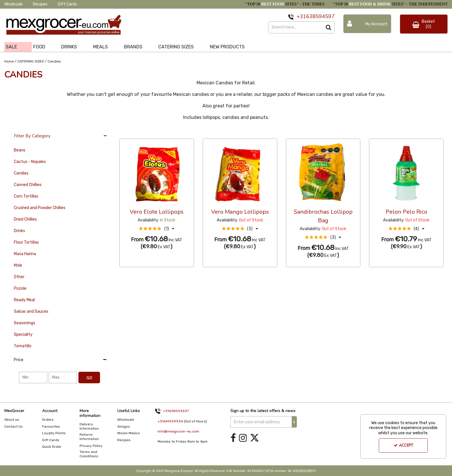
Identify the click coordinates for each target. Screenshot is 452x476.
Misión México (129, 433)
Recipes (40, 4)
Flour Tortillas (26, 242)
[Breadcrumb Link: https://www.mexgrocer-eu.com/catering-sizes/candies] (54, 61)
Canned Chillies (28, 185)
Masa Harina (25, 254)
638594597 (320, 16)
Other (19, 277)
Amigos (124, 426)
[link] (233, 438)
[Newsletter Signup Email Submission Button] (294, 422)
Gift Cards (67, 4)
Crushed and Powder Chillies (40, 208)
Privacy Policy (91, 446)
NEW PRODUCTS (227, 47)
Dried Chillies (25, 219)
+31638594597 (176, 411)
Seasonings (25, 323)
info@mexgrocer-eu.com (178, 431)
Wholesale (14, 4)
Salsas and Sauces (31, 311)
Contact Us (14, 426)
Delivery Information (89, 426)
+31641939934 (170, 421)
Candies (21, 173)
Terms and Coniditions (89, 454)
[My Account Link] (367, 24)
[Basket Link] (424, 24)
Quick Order (52, 447)
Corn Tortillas (26, 196)
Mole (18, 265)
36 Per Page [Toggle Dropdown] (131, 133)
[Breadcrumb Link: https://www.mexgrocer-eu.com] (9, 61)
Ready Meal (24, 300)
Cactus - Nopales (30, 162)
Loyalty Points (54, 433)
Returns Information (89, 437)
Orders (48, 420)
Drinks (19, 231)
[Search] (295, 27)
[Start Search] (329, 27)
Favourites (51, 426)
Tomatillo (23, 346)
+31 (301, 16)
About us (12, 420)
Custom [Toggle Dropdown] (158, 133)
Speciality (23, 334)
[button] (157, 229)
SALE (11, 47)
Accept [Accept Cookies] (403, 445)
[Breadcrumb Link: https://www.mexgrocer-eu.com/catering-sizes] (31, 61)
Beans (20, 150)
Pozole (20, 288)
